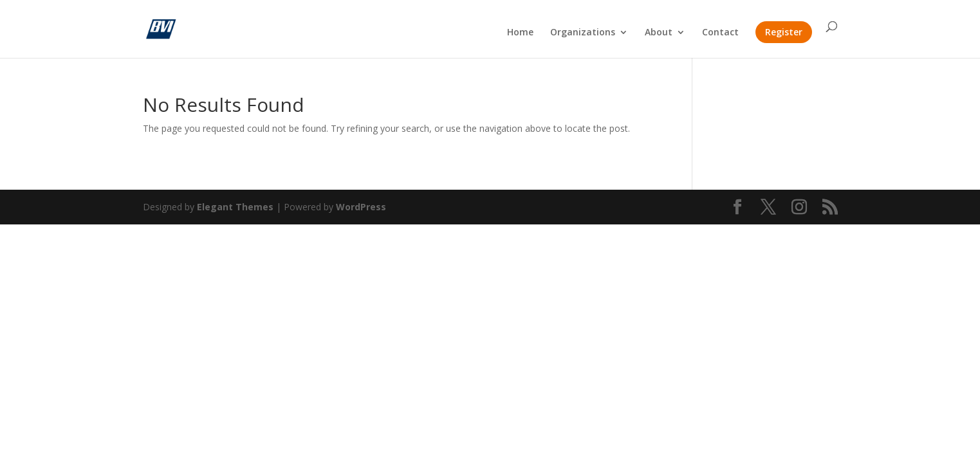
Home (520, 33)
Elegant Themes (235, 207)
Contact (720, 33)
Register (784, 32)
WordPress (361, 207)
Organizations (583, 33)
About (659, 33)
